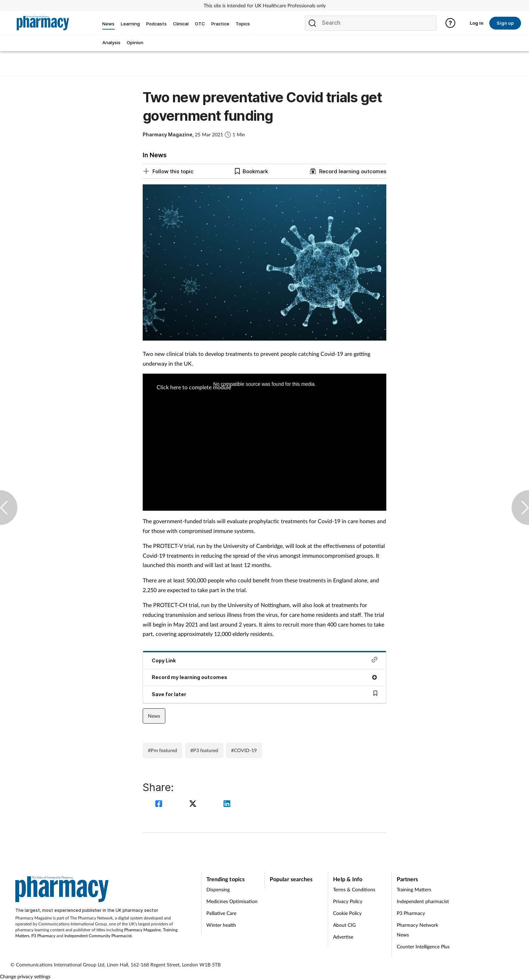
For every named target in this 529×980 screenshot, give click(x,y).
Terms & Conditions (354, 889)
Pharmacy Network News (417, 930)
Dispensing (218, 889)
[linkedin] (227, 804)
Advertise (343, 937)
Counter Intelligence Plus (423, 946)
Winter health (221, 925)
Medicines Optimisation (232, 901)
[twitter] (194, 804)
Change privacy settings (25, 976)
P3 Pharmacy (43, 936)
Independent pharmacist (423, 901)
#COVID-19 (244, 750)
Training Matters (414, 889)
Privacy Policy (348, 901)
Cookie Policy (347, 913)
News (154, 716)
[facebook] (160, 804)
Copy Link (264, 660)
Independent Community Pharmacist (98, 936)
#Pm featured (163, 750)
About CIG (344, 925)
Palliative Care (221, 913)
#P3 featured (204, 750)
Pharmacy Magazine (143, 930)
